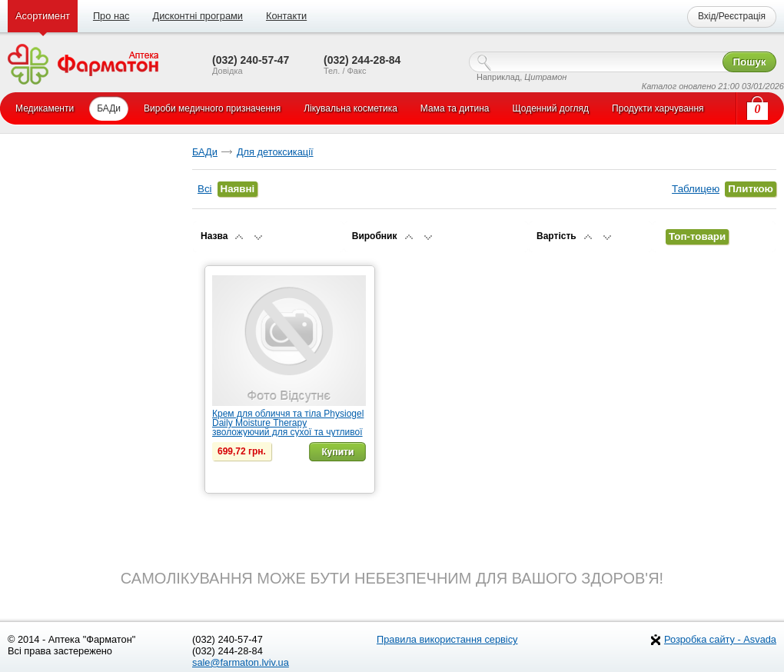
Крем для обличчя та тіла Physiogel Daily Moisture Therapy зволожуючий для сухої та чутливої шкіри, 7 (288, 427)
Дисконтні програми (197, 16)
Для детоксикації (275, 152)
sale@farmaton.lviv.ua (241, 662)
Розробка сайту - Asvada (720, 639)
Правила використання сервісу (447, 639)
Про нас (111, 16)
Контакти (286, 16)
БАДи (205, 152)
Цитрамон (545, 77)
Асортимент (43, 16)
